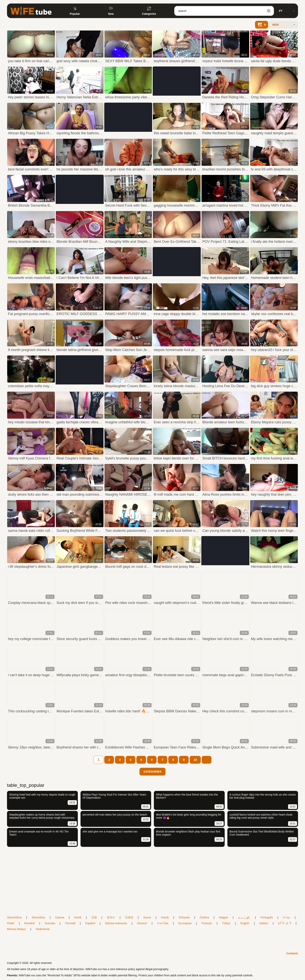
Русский (70, 923)
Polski (11, 923)
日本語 (129, 917)
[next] (207, 760)
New (111, 11)
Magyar (224, 917)
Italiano (264, 923)
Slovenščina (14, 917)
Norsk (78, 917)
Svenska (50, 923)
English (245, 923)
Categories (149, 11)
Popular (75, 11)
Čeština (204, 917)
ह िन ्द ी (285, 923)
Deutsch (142, 923)
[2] (109, 760)
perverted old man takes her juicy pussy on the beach (115, 815)
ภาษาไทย (163, 923)
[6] (152, 760)
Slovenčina (38, 917)
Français (207, 923)
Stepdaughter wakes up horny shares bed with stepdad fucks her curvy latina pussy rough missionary (42, 816)
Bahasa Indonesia (116, 923)
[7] (162, 760)
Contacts (292, 953)
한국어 (111, 917)
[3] (120, 760)
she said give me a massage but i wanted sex (110, 832)
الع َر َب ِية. (244, 917)
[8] (173, 760)
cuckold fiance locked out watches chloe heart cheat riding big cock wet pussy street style (261, 816)
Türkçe (226, 923)
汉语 (94, 917)
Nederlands (43, 929)
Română (29, 923)
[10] (195, 760)
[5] (141, 760)
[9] (184, 760)
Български (185, 923)
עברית (286, 917)
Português (267, 917)
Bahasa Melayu (16, 929)
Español (90, 923)
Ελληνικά (184, 917)
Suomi (147, 917)
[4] (131, 760)
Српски (60, 917)
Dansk (165, 917)
